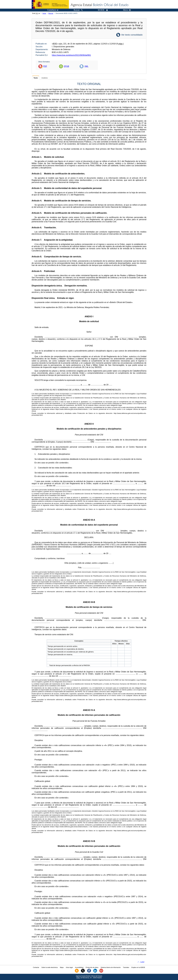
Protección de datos (92, 967)
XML (86, 66)
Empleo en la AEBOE (138, 967)
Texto (36, 78)
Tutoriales (126, 967)
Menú (127, 10)
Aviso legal (69, 967)
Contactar (36, 967)
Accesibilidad (79, 967)
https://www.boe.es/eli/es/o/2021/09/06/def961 (71, 55)
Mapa (62, 967)
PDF (45, 66)
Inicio (44, 13)
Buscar (51, 13)
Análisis (45, 78)
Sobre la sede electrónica (50, 967)
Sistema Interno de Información (111, 967)
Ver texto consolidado (132, 35)
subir (142, 962)
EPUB (66, 66)
